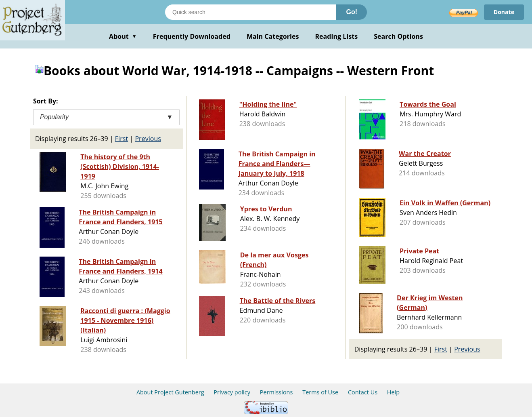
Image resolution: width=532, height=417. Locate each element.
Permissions (276, 392)
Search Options (398, 36)
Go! (352, 12)
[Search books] (251, 12)
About (123, 36)
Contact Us (363, 392)
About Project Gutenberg (170, 392)
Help (393, 392)
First (121, 139)
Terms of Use (320, 392)
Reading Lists (337, 36)
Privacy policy (232, 392)
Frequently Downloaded (192, 36)
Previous (148, 139)
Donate (504, 12)
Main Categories (273, 36)
